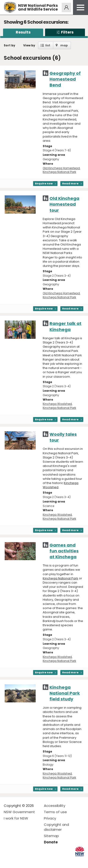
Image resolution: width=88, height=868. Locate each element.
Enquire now (44, 183)
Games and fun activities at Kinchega (64, 551)
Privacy (50, 818)
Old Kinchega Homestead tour (64, 204)
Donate (51, 842)
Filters (65, 32)
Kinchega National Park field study (65, 693)
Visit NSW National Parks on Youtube (28, 861)
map (64, 45)
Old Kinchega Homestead (61, 168)
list (48, 45)
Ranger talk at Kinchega (65, 326)
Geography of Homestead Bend (65, 79)
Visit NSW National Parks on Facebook (8, 861)
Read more (70, 183)
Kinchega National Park (59, 172)
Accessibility (55, 806)
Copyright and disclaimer (56, 827)
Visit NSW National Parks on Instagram (18, 861)
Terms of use (55, 812)
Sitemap (51, 836)
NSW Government (19, 812)
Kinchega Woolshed (57, 404)
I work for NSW (16, 818)
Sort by (10, 45)
